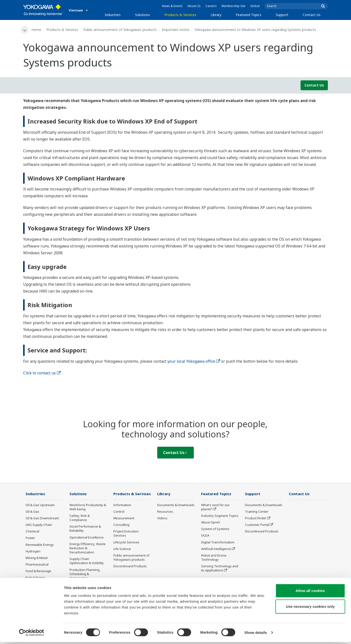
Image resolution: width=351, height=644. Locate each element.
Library (216, 15)
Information (122, 505)
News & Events (172, 6)
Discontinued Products (130, 567)
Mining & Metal (37, 558)
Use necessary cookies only (310, 608)
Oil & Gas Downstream (42, 518)
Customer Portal (257, 525)
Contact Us (312, 15)
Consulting (121, 525)
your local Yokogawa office (194, 361)
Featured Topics (249, 15)
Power (30, 538)
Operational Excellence (87, 538)
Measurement (124, 518)
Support (282, 15)
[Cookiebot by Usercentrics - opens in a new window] (32, 635)
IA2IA (205, 536)
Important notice (176, 30)
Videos (162, 518)
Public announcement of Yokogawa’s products (120, 30)
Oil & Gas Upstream (40, 505)
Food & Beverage (38, 571)
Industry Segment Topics (220, 516)
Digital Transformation (218, 542)
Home (37, 30)
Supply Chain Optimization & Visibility (87, 561)
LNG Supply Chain (39, 525)
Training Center (257, 512)
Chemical (32, 532)
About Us (194, 6)
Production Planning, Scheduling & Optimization (85, 574)
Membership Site (234, 6)
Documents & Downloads (176, 505)
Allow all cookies (310, 592)
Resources (165, 512)
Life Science (122, 549)
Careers (211, 6)
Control (119, 512)
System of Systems (215, 529)
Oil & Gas (32, 512)
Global (255, 6)
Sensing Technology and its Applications (220, 569)
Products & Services (180, 15)
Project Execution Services (126, 534)
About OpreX (211, 522)
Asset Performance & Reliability (85, 529)
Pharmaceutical (37, 565)
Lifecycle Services (126, 542)
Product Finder (256, 518)
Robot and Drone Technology (214, 558)
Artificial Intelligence (216, 549)
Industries (113, 15)
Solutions (142, 15)
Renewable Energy (40, 545)
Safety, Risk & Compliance (80, 518)
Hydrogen (33, 551)
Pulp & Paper (35, 578)
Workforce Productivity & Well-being (88, 507)
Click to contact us (42, 373)
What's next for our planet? (215, 507)
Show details (256, 634)
